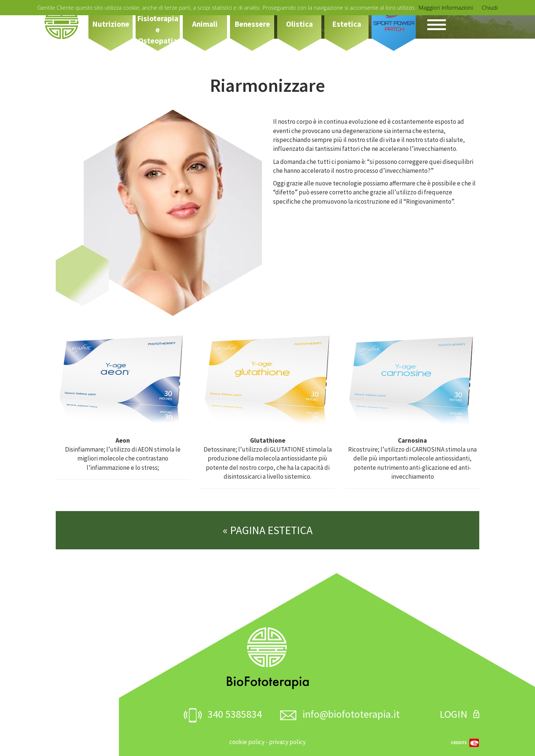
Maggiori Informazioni (446, 7)
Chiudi (490, 7)
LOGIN (459, 714)
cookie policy (247, 742)
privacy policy (287, 742)
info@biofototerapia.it (340, 714)
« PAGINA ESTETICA (268, 530)
